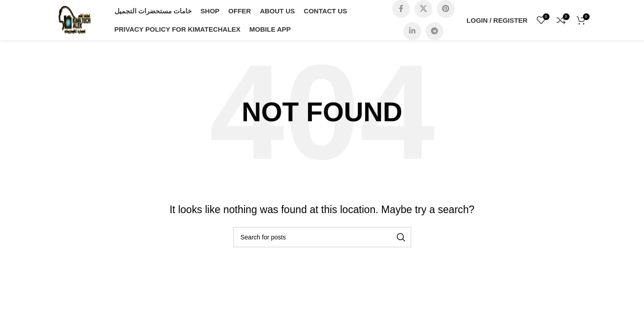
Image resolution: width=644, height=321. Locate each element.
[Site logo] (74, 19)
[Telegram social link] (435, 31)
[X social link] (423, 9)
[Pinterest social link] (446, 9)
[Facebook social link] (401, 9)
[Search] (322, 237)
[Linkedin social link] (412, 31)
